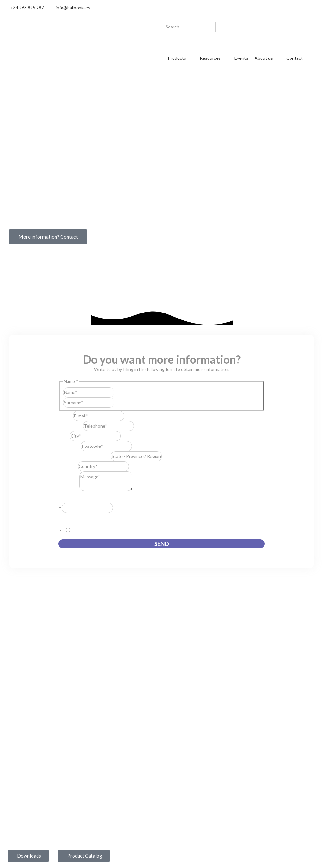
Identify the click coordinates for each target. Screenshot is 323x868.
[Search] (217, 28)
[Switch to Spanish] (173, 39)
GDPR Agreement (78, 517)
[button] (181, 58)
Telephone (71, 425)
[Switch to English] (185, 39)
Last (118, 402)
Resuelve (69, 498)
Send (162, 543)
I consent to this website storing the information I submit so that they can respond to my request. (168, 530)
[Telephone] (109, 426)
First (119, 392)
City (64, 436)
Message (69, 489)
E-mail (66, 415)
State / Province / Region (85, 456)
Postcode (70, 446)
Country (68, 466)
